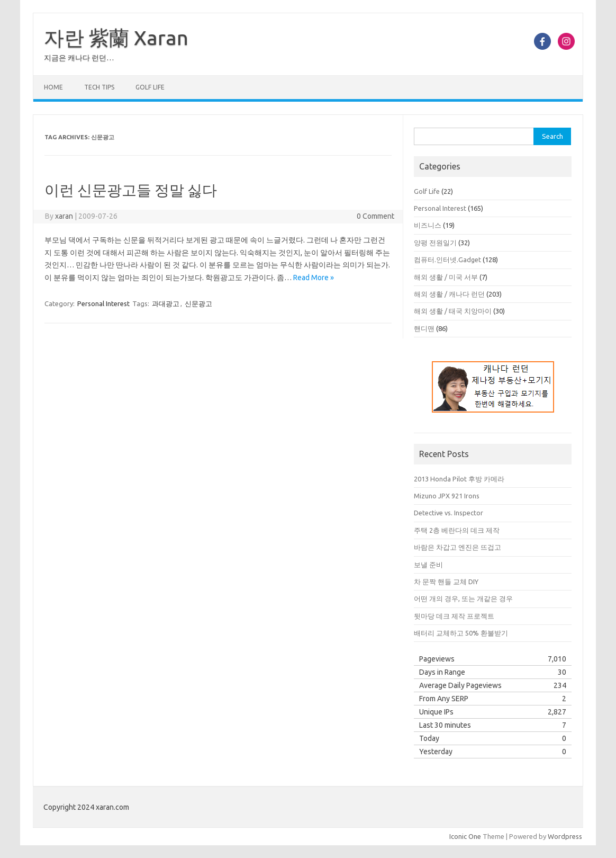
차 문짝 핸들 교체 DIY (446, 582)
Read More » (314, 278)
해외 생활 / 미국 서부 (446, 277)
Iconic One (465, 836)
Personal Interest (103, 303)
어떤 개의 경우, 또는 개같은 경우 (463, 598)
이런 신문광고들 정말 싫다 (131, 190)
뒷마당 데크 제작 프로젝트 (454, 616)
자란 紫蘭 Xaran (116, 38)
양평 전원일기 (435, 243)
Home (53, 87)
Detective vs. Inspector (449, 513)
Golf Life (150, 87)
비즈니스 (428, 225)
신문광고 (198, 303)
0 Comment (375, 216)
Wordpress (565, 836)
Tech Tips (99, 87)
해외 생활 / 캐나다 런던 (449, 294)
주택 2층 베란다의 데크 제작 (457, 530)
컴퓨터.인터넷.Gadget (447, 260)
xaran (64, 216)
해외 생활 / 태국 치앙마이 (453, 311)
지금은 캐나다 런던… (79, 58)
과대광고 (166, 303)
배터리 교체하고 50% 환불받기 (461, 633)
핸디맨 (424, 328)
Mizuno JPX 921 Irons (447, 496)
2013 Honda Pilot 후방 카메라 (459, 479)
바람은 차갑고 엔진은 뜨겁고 (458, 547)
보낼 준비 (428, 565)
